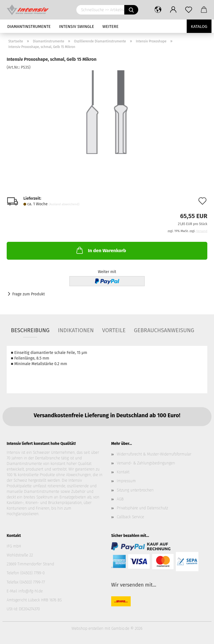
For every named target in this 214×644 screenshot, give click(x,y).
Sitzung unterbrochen (135, 490)
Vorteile (114, 330)
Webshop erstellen (87, 629)
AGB (120, 499)
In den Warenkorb (101, 250)
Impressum (126, 481)
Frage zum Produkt (29, 294)
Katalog (199, 26)
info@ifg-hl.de (31, 591)
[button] (158, 10)
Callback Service (130, 517)
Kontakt (123, 472)
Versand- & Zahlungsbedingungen (146, 463)
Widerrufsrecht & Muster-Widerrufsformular (154, 454)
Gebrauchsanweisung (164, 330)
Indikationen (76, 330)
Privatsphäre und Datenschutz (142, 508)
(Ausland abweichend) (64, 204)
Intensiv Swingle (77, 26)
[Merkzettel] (189, 10)
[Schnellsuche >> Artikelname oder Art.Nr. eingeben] (131, 10)
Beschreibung (30, 330)
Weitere (111, 26)
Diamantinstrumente (29, 26)
